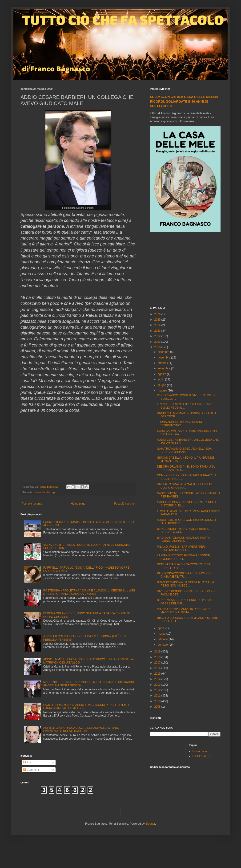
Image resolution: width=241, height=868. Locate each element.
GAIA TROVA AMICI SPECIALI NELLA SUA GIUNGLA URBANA (184, 450)
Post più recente (32, 504)
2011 (158, 696)
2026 (158, 314)
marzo (162, 634)
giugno (162, 385)
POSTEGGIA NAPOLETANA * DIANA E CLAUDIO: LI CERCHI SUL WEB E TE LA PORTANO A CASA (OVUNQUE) (89, 592)
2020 (158, 347)
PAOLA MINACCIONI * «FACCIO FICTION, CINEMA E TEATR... (184, 575)
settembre (164, 368)
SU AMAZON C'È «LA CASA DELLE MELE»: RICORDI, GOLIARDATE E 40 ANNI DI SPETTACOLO (184, 101)
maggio (163, 391)
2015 (158, 674)
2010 (158, 701)
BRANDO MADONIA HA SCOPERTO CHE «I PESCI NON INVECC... (185, 584)
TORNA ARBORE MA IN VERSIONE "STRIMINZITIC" (180, 424)
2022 (158, 336)
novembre (164, 358)
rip (53, 492)
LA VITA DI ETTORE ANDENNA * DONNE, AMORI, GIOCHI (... (184, 557)
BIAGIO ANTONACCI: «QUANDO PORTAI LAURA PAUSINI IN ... (184, 539)
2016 (158, 668)
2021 (158, 342)
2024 (158, 325)
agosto (162, 374)
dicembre (164, 352)
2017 (158, 663)
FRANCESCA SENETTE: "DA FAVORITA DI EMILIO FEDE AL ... (185, 406)
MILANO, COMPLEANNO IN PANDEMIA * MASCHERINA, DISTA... (184, 611)
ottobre (163, 363)
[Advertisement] (185, 270)
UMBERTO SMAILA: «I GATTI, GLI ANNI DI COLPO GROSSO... (185, 486)
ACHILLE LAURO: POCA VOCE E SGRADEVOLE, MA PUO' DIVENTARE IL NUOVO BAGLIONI (82, 729)
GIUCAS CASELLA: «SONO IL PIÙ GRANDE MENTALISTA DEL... (186, 459)
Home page (78, 504)
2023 (158, 331)
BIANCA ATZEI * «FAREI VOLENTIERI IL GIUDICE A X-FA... (183, 530)
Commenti (31, 770)
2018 (158, 657)
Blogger (150, 824)
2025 (158, 320)
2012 (158, 690)
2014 (158, 679)
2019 (158, 652)
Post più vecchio (124, 504)
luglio (161, 379)
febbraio (163, 639)
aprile (162, 628)
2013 (158, 685)
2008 (158, 707)
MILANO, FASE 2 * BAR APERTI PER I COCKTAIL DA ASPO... (182, 548)
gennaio (163, 645)
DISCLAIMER (201, 756)
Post (28, 762)
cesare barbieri (42, 492)
